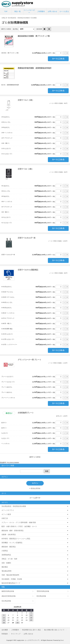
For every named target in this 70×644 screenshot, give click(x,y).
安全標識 (34, 18)
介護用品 (5, 551)
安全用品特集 (6, 601)
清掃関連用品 (6, 555)
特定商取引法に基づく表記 (32, 630)
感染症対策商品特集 (9, 596)
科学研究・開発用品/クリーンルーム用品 (16, 539)
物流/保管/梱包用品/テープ (11, 583)
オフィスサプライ (8, 510)
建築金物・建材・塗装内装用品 (13, 531)
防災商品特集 (41, 596)
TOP (6, 11)
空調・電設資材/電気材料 (10, 575)
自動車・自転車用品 (9, 534)
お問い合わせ (52, 11)
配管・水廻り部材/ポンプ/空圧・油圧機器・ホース (19, 526)
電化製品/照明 (6, 571)
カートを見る (64, 11)
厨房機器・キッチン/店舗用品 (12, 543)
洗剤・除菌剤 (6, 563)
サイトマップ (16, 634)
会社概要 (5, 630)
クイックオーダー (29, 11)
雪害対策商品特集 (43, 591)
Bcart (62, 640)
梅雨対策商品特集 (8, 591)
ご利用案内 (41, 11)
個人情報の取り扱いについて (54, 630)
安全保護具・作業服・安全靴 (12, 579)
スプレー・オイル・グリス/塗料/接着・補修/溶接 (19, 522)
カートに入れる (58, 59)
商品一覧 (18, 11)
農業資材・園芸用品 (9, 547)
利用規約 (5, 634)
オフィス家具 (6, 514)
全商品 (4, 18)
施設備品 (5, 567)
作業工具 (5, 518)
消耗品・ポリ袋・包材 (9, 559)
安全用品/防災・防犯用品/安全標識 (18, 18)
